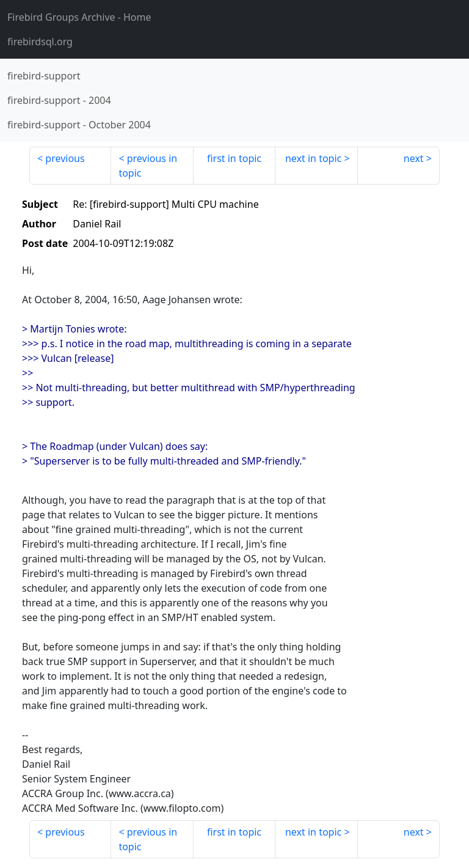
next (414, 158)
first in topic (234, 158)
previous (65, 158)
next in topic (313, 158)
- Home (79, 17)
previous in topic (148, 166)
